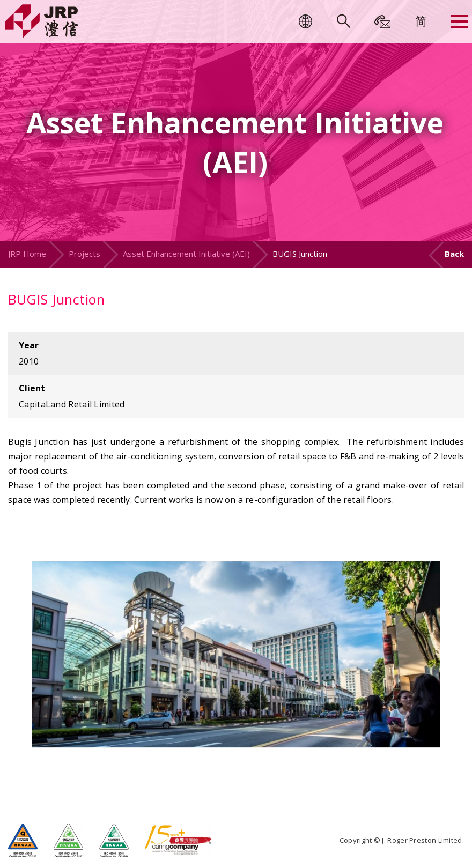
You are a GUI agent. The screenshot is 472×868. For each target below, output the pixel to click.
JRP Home (27, 254)
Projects (84, 254)
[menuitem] (421, 20)
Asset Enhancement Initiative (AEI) (186, 254)
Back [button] (454, 254)
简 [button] (421, 20)
